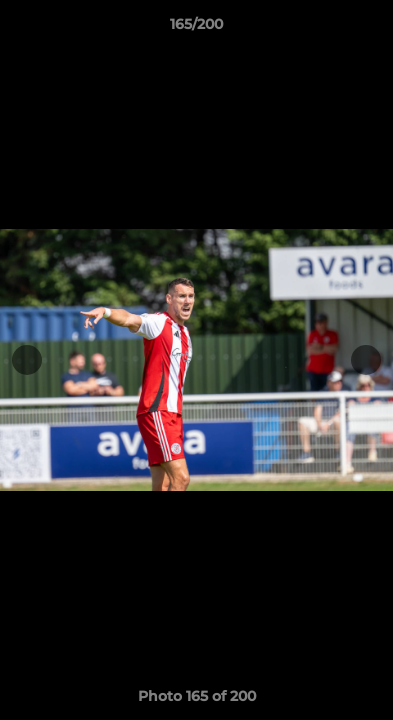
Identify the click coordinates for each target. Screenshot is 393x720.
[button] (369, 29)
